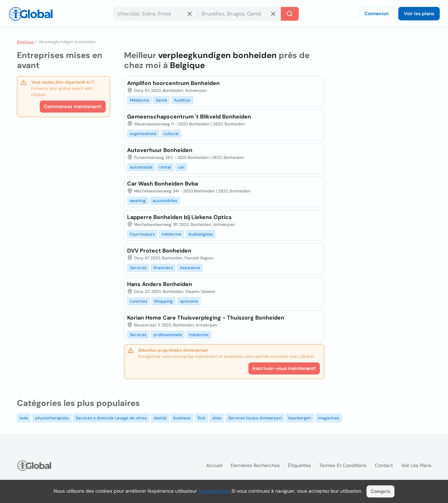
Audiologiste (201, 234)
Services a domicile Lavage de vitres (111, 418)
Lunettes (139, 301)
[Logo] (31, 14)
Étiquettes (299, 465)
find (201, 418)
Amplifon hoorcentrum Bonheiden (173, 83)
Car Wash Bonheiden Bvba (163, 184)
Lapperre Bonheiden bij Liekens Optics (179, 217)
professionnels (168, 335)
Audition (182, 100)
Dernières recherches (255, 465)
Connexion (376, 13)
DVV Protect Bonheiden (159, 251)
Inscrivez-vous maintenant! (284, 368)
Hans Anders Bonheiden (160, 284)
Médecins (139, 100)
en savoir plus (214, 491)
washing (138, 201)
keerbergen (300, 418)
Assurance (190, 268)
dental (160, 418)
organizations (143, 134)
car (181, 167)
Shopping (163, 301)
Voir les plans (419, 13)
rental (165, 167)
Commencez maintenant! (73, 106)
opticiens (189, 301)
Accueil (214, 465)
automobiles (165, 201)
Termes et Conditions (343, 465)
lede (24, 418)
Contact (384, 465)
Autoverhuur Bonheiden (160, 150)
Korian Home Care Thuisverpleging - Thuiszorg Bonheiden (206, 318)
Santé (161, 100)
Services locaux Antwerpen (255, 418)
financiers (163, 268)
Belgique (25, 42)
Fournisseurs (142, 234)
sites (217, 418)
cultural (171, 134)
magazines (329, 418)
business (182, 418)
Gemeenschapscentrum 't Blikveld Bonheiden (189, 117)
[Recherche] (290, 14)
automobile (141, 167)
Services (138, 268)
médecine (171, 234)
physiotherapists (52, 418)
